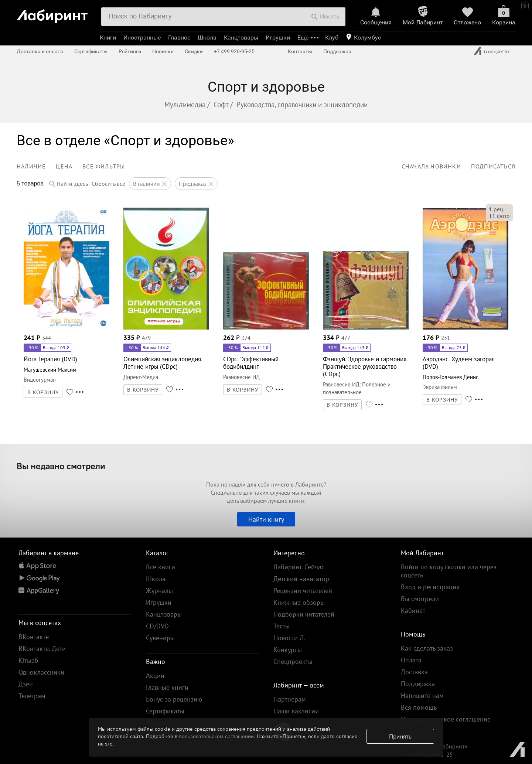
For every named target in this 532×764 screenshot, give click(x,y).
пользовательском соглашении (216, 736)
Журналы (159, 591)
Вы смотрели (420, 599)
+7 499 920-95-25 (234, 51)
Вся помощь (419, 707)
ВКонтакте (34, 637)
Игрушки (278, 37)
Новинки (163, 51)
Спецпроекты (293, 661)
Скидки (194, 51)
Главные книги (167, 687)
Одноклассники (41, 672)
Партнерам (290, 699)
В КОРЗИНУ (43, 392)
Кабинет (413, 610)
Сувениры (160, 638)
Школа (207, 37)
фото (499, 216)
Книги (108, 37)
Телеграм (32, 696)
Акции (155, 676)
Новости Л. (289, 638)
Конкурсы (288, 650)
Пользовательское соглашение (446, 719)
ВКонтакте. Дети (42, 649)
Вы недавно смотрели (61, 466)
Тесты (282, 626)
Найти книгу (266, 519)
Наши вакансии (296, 711)
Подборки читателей (304, 614)
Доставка (414, 672)
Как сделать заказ (427, 648)
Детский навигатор (301, 579)
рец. (497, 209)
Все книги (161, 567)
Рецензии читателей (303, 591)
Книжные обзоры (299, 602)
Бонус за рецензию (174, 699)
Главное (179, 37)
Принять (400, 736)
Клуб (332, 37)
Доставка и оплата (40, 51)
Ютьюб (28, 660)
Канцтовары (241, 37)
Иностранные (142, 37)
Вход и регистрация (430, 587)
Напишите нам (422, 695)
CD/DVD (157, 626)
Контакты (300, 51)
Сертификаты (91, 51)
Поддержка (337, 51)
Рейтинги (130, 51)
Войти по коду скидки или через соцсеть (449, 571)
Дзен (26, 684)
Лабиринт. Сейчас (299, 567)
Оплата (411, 660)
